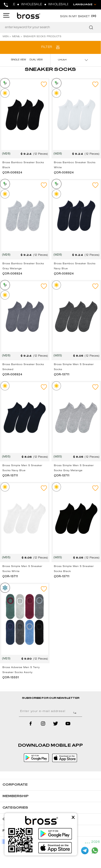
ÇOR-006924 (12, 173)
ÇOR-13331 (11, 678)
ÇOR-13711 (62, 375)
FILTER (47, 47)
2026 (96, 842)
